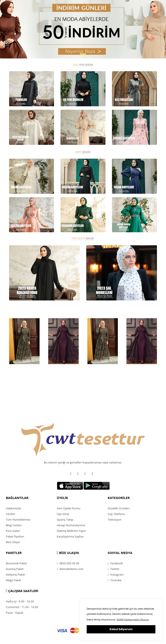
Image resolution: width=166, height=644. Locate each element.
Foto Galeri (13, 531)
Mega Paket (13, 580)
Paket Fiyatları (15, 536)
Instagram (116, 575)
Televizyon (114, 520)
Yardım (10, 514)
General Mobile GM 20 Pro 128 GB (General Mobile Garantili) (140, 376)
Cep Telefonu (116, 514)
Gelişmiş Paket (15, 575)
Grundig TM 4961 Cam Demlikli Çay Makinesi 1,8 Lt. (22, 374)
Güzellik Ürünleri (119, 508)
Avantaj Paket (15, 569)
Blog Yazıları (14, 525)
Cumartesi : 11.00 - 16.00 (22, 607)
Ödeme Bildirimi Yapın (71, 531)
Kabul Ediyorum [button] (121, 629)
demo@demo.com (70, 569)
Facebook (115, 563)
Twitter (114, 569)
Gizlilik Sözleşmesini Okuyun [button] (133, 620)
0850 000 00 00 (68, 563)
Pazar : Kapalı (15, 613)
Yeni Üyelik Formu (69, 508)
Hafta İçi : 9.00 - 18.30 (20, 601)
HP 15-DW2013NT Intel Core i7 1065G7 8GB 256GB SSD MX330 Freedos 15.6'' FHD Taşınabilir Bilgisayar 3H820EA (102, 380)
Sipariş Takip (65, 520)
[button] (83, 54)
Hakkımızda (13, 508)
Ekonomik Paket (16, 563)
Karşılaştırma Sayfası (70, 536)
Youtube (114, 580)
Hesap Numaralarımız (71, 525)
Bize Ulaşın (13, 542)
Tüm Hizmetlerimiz (18, 520)
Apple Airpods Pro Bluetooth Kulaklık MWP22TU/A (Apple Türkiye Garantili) (62, 376)
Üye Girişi (63, 514)
